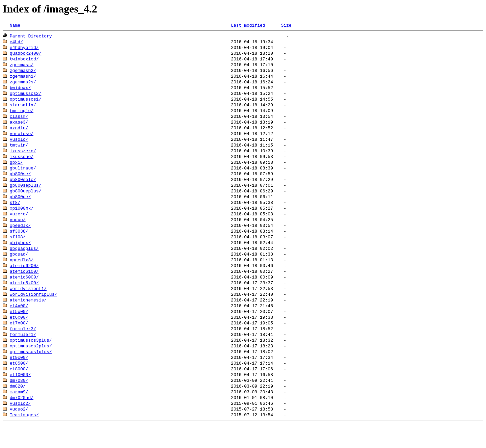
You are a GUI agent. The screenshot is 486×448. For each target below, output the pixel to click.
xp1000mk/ (22, 219)
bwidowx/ (20, 91)
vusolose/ (22, 140)
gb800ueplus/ (26, 201)
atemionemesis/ (28, 316)
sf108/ (18, 249)
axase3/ (19, 128)
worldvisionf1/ (28, 304)
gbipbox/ (20, 255)
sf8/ (15, 213)
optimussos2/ (26, 97)
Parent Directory (31, 36)
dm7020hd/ (22, 419)
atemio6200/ (24, 280)
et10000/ (20, 395)
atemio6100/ (24, 286)
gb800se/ (20, 182)
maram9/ (19, 413)
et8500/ (19, 383)
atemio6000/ (24, 292)
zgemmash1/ (23, 79)
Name (15, 25)
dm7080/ (19, 401)
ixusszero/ (23, 158)
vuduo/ (18, 231)
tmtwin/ (19, 152)
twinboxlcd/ (24, 61)
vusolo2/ (20, 425)
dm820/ (18, 407)
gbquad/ (19, 267)
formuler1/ (23, 352)
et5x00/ (19, 328)
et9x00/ (19, 377)
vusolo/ (19, 146)
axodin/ (19, 134)
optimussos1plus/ (31, 371)
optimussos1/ (26, 103)
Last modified (248, 25)
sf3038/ (19, 243)
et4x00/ (19, 322)
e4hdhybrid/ (24, 49)
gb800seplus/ (26, 194)
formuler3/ (23, 346)
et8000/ (19, 389)
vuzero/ (19, 225)
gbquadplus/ (24, 261)
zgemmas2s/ (23, 85)
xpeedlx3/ (22, 273)
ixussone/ (22, 164)
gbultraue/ (23, 176)
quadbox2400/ (26, 55)
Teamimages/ (24, 438)
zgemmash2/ (23, 73)
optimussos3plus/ (31, 359)
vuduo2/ (19, 431)
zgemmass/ (22, 67)
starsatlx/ (23, 109)
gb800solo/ (23, 188)
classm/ (19, 122)
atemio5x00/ (24, 298)
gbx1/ (16, 170)
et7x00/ (19, 340)
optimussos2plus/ (31, 365)
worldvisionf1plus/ (33, 310)
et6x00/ (19, 334)
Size (286, 25)
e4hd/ (16, 43)
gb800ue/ (20, 207)
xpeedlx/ (20, 237)
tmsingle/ (22, 115)
